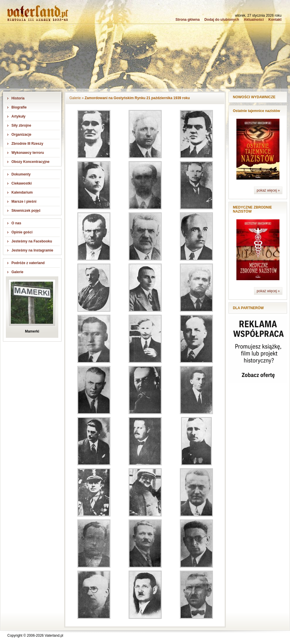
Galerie (17, 272)
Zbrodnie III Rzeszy (27, 144)
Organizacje (21, 135)
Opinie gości (22, 232)
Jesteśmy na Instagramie (32, 250)
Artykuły (18, 116)
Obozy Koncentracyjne (30, 162)
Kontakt (275, 20)
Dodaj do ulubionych (222, 20)
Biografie (19, 107)
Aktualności (254, 20)
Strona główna (188, 20)
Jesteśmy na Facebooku (32, 241)
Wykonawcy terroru (28, 153)
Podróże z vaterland (28, 263)
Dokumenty (21, 174)
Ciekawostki (22, 183)
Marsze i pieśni (24, 202)
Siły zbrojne (21, 125)
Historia (18, 98)
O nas (16, 223)
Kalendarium (22, 192)
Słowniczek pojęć (26, 211)
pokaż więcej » (268, 190)
